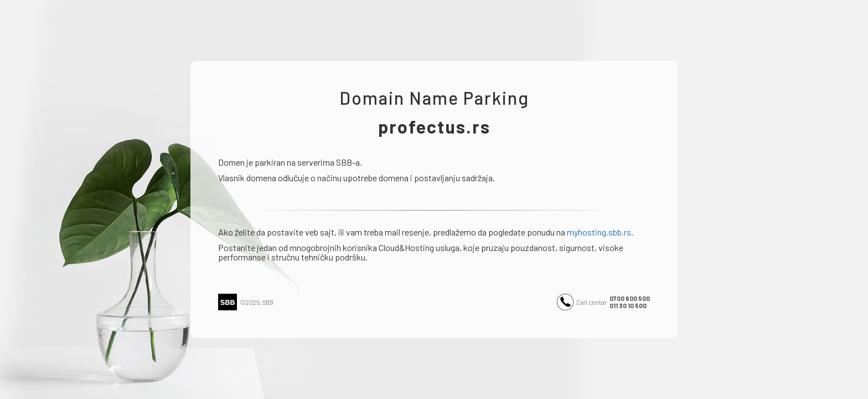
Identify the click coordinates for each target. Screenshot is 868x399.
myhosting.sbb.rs (599, 232)
